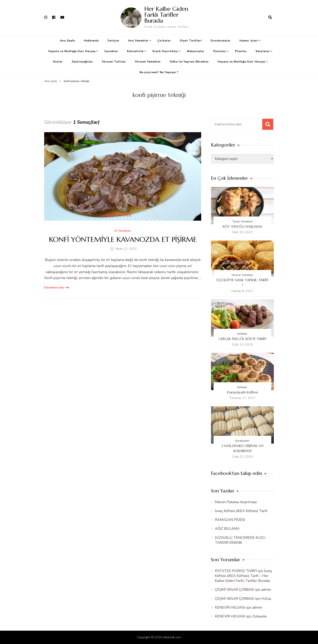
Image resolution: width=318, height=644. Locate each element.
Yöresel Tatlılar (114, 62)
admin (266, 590)
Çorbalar (164, 41)
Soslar (58, 62)
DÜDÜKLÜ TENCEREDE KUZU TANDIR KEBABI (240, 540)
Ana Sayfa (67, 41)
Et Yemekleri (123, 231)
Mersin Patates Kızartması (236, 502)
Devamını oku (54, 287)
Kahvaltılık (135, 51)
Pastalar (220, 51)
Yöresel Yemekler (148, 62)
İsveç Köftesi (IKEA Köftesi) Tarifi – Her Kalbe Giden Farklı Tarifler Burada (243, 576)
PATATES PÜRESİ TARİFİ (236, 571)
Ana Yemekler (138, 41)
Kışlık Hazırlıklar (165, 51)
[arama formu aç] (270, 18)
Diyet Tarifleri (191, 41)
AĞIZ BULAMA (227, 529)
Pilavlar (241, 51)
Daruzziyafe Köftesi (242, 392)
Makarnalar (196, 51)
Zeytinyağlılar (82, 62)
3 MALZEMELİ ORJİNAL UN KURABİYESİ (242, 448)
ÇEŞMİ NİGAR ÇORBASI (235, 590)
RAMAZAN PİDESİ (230, 520)
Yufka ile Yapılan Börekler (189, 62)
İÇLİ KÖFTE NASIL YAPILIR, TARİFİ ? (242, 282)
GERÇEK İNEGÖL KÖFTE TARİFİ (242, 339)
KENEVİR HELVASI (230, 607)
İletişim (113, 41)
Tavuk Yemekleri (242, 222)
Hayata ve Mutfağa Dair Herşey (72, 51)
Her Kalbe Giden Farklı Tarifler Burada (166, 15)
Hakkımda (91, 41)
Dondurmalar (221, 41)
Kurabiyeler (242, 441)
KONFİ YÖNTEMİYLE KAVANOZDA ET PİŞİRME (123, 239)
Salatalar (263, 51)
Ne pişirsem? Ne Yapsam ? (159, 72)
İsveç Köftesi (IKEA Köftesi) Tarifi (241, 511)
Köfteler (242, 334)
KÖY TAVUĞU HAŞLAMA (242, 226)
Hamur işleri (249, 41)
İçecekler (111, 51)
